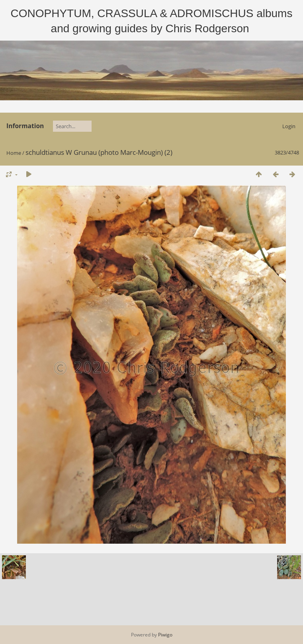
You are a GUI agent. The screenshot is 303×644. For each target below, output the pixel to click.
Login (289, 126)
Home (14, 153)
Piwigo (165, 635)
